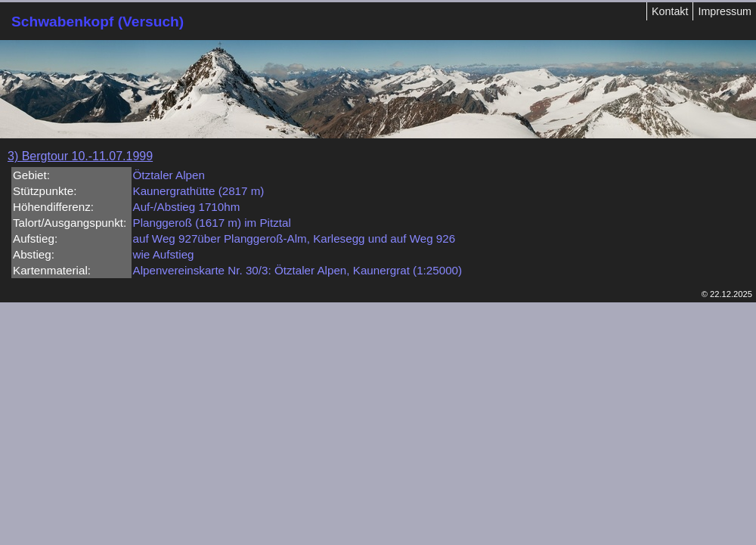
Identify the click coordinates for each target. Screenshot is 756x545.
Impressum (725, 11)
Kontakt (670, 11)
